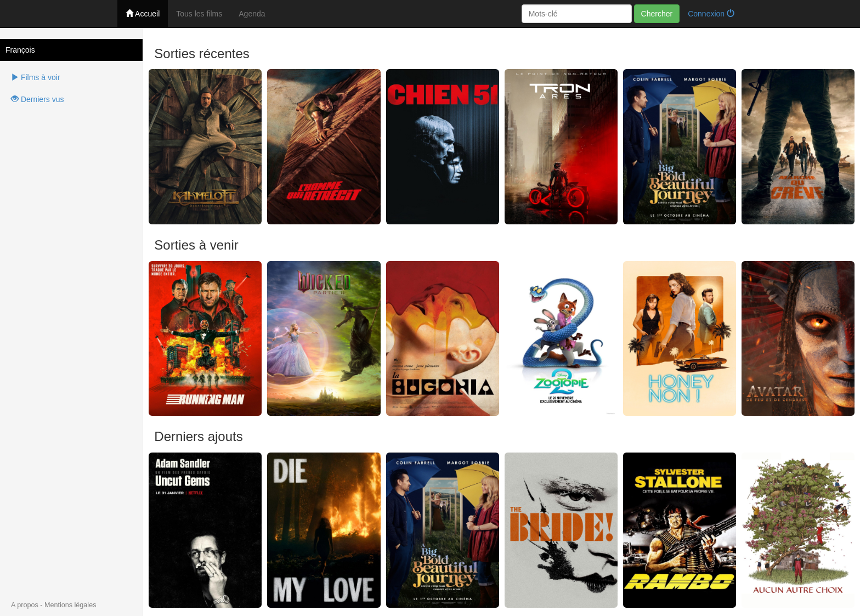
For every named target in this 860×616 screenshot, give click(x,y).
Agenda (252, 14)
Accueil (143, 14)
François (20, 50)
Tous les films (199, 14)
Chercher (657, 14)
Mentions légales (70, 605)
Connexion (711, 14)
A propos (25, 605)
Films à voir (35, 77)
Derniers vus (37, 99)
